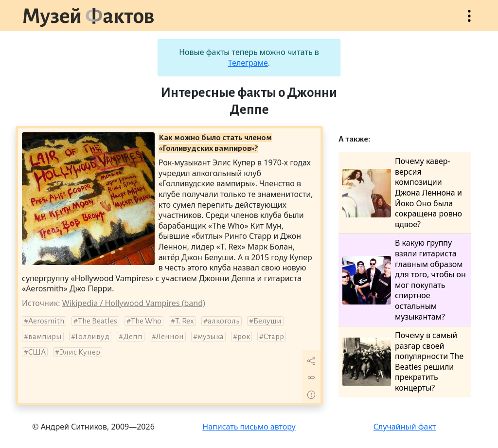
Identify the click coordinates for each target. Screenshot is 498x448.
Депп (133, 337)
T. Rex (185, 321)
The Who (146, 321)
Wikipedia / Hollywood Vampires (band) (134, 303)
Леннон (170, 337)
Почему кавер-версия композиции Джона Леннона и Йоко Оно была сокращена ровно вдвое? (402, 193)
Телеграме (248, 63)
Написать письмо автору (249, 427)
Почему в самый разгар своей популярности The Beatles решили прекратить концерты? (403, 362)
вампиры (45, 337)
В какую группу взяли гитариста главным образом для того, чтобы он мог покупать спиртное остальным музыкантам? (404, 280)
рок (244, 337)
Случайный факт (405, 427)
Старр (274, 337)
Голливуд (92, 337)
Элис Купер (80, 352)
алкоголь (224, 321)
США (37, 352)
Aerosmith (46, 321)
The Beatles (98, 321)
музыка (211, 337)
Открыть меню (469, 21)
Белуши (267, 321)
